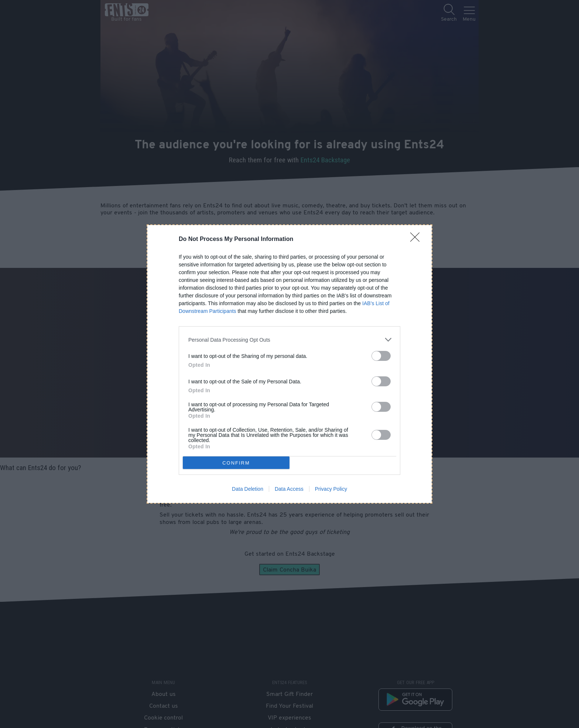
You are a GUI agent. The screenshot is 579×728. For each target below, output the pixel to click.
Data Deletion (248, 489)
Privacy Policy (331, 489)
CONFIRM (236, 463)
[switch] (381, 356)
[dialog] (289, 364)
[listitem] (289, 340)
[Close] (417, 239)
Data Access (289, 489)
